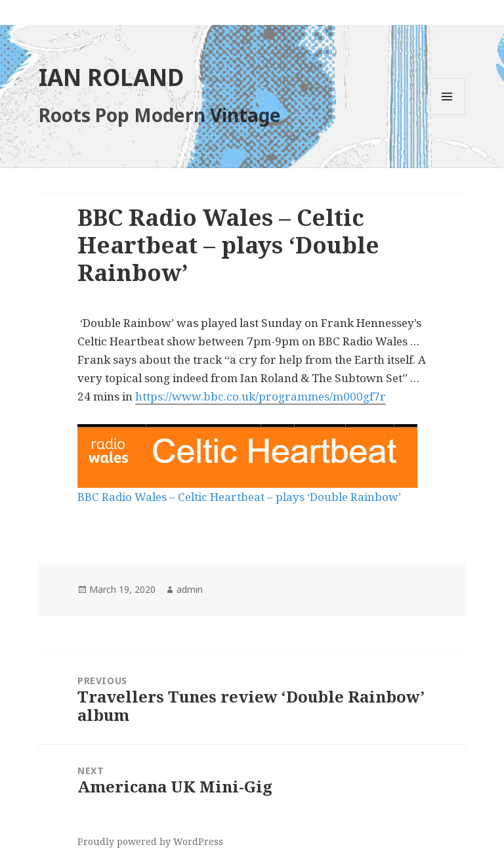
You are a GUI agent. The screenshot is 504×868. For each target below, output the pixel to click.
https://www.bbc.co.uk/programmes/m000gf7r (261, 396)
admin (190, 589)
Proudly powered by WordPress (150, 841)
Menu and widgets (447, 115)
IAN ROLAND (111, 77)
